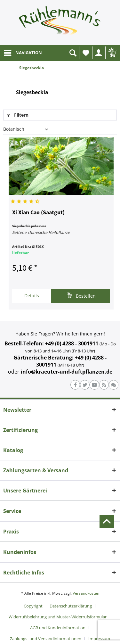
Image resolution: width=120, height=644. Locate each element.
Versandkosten (86, 593)
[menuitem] (23, 53)
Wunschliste (87, 55)
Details (32, 296)
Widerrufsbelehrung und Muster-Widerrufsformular (58, 617)
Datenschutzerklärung (71, 606)
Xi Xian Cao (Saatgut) (38, 213)
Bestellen (81, 295)
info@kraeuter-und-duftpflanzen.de (67, 372)
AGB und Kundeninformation (58, 628)
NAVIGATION (23, 52)
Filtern (18, 115)
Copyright (33, 606)
